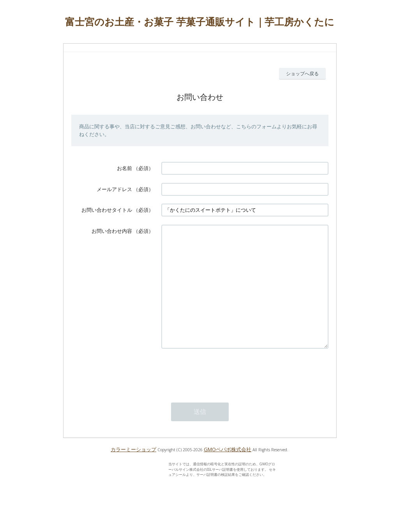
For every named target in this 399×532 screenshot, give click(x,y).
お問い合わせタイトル (107, 210)
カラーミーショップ (133, 473)
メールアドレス (114, 189)
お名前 (124, 168)
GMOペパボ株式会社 (228, 473)
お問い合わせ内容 (112, 231)
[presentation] (221, 395)
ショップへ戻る (302, 74)
